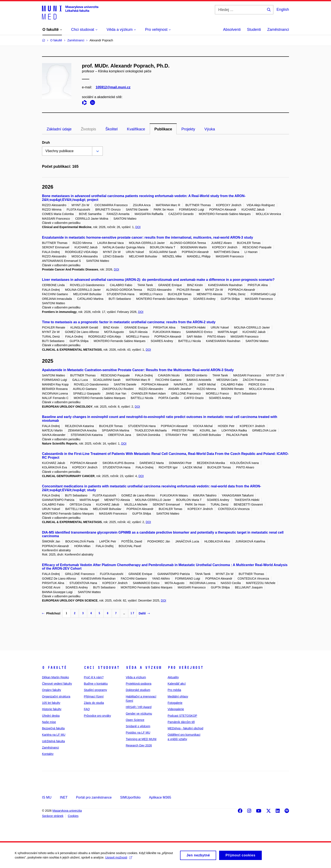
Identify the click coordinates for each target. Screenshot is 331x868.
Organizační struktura (56, 696)
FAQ (87, 709)
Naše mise (49, 722)
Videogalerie (176, 709)
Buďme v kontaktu (96, 684)
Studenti (254, 30)
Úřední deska (51, 716)
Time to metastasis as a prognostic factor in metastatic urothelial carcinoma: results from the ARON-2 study (129, 322)
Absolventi (232, 30)
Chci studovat (102, 668)
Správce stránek (53, 816)
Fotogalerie (175, 703)
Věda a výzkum (144, 668)
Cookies (73, 816)
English (283, 9)
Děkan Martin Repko (56, 677)
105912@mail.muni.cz (113, 87)
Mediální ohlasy (178, 696)
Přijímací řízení (94, 696)
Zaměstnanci (278, 30)
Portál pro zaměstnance (94, 797)
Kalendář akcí (177, 684)
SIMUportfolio (130, 797)
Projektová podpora (139, 684)
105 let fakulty (51, 703)
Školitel (111, 129)
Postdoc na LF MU (138, 733)
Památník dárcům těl (181, 722)
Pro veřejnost (185, 668)
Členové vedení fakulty (57, 684)
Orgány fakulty (52, 690)
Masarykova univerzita (67, 811)
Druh (46, 143)
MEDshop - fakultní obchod (185, 728)
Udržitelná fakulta (53, 741)
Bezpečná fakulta (53, 728)
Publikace (163, 129)
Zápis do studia (94, 703)
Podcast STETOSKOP (182, 716)
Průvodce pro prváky (97, 716)
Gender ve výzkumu (139, 714)
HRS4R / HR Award (139, 707)
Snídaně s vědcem (138, 726)
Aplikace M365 (160, 797)
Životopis (88, 129)
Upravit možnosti (119, 860)
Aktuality (173, 677)
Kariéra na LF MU (54, 735)
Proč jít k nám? (94, 677)
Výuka (210, 129)
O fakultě (54, 668)
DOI (138, 227)
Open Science (135, 720)
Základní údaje (59, 129)
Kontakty (48, 754)
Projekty (188, 129)
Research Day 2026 (139, 745)
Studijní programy (95, 690)
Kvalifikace (136, 129)
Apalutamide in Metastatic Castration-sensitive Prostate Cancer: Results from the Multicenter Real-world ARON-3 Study (138, 370)
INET (64, 797)
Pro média (174, 690)
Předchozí (51, 613)
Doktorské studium (138, 690)
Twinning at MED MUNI (141, 739)
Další (144, 613)
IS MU (47, 797)
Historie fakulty (52, 709)
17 (132, 613)
